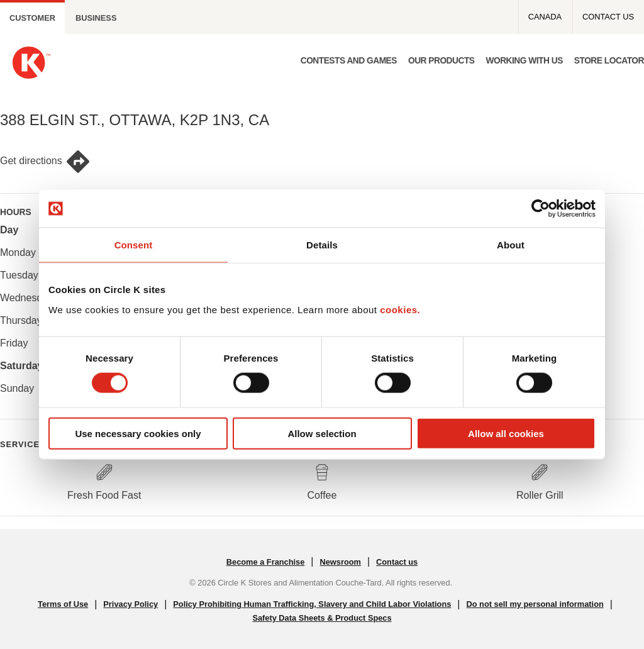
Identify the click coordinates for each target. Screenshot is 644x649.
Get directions (45, 162)
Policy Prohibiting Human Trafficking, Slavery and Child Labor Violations (312, 604)
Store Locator (609, 61)
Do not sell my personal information (535, 604)
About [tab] (511, 245)
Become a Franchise (265, 562)
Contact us (397, 562)
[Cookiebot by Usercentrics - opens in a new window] (541, 209)
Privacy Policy (130, 604)
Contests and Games (349, 61)
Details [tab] (322, 245)
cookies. (400, 309)
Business (96, 18)
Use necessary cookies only (138, 433)
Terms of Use (63, 604)
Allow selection (322, 433)
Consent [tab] (134, 245)
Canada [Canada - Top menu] (545, 17)
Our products (441, 61)
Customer (32, 18)
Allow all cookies (506, 433)
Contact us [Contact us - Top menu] (608, 17)
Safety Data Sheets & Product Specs (322, 618)
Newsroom (340, 562)
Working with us (524, 61)
